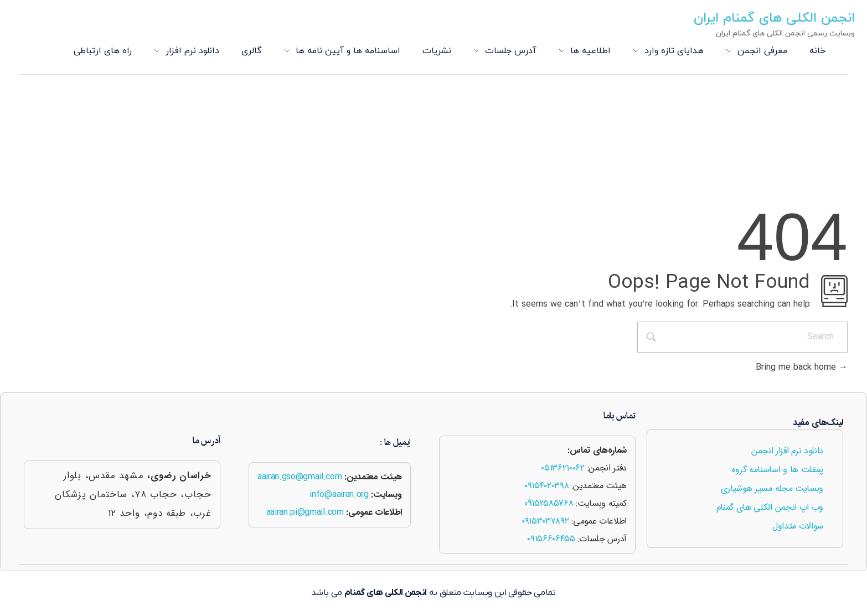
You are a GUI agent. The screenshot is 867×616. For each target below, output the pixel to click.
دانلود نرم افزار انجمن (787, 451)
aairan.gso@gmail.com (300, 477)
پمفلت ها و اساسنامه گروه (778, 470)
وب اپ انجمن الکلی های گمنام (770, 507)
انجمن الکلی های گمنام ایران (776, 18)
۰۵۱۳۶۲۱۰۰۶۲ (562, 468)
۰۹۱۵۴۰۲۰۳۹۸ (546, 486)
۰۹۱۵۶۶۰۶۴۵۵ (551, 539)
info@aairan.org (339, 495)
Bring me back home (802, 367)
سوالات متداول (798, 526)
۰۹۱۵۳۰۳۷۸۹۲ (545, 521)
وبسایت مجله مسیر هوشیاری (772, 488)
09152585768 (549, 503)
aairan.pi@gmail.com (305, 512)
